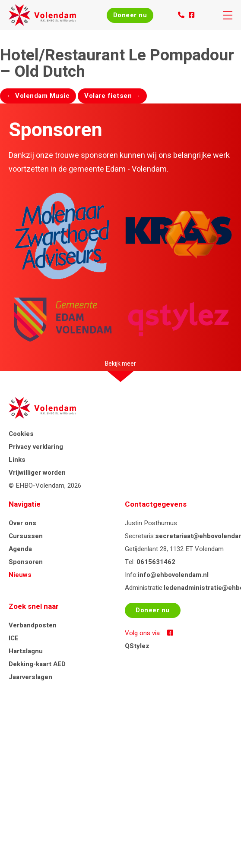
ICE (14, 638)
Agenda (20, 549)
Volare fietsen (112, 96)
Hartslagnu (26, 651)
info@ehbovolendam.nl (173, 575)
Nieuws (20, 575)
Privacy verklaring (36, 447)
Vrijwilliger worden (37, 473)
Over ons (22, 523)
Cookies (21, 434)
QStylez (137, 646)
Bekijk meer (120, 364)
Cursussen (26, 536)
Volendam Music (38, 96)
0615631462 (156, 562)
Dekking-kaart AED (37, 664)
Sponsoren (26, 562)
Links (17, 460)
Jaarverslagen (30, 677)
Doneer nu (130, 15)
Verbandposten (33, 625)
